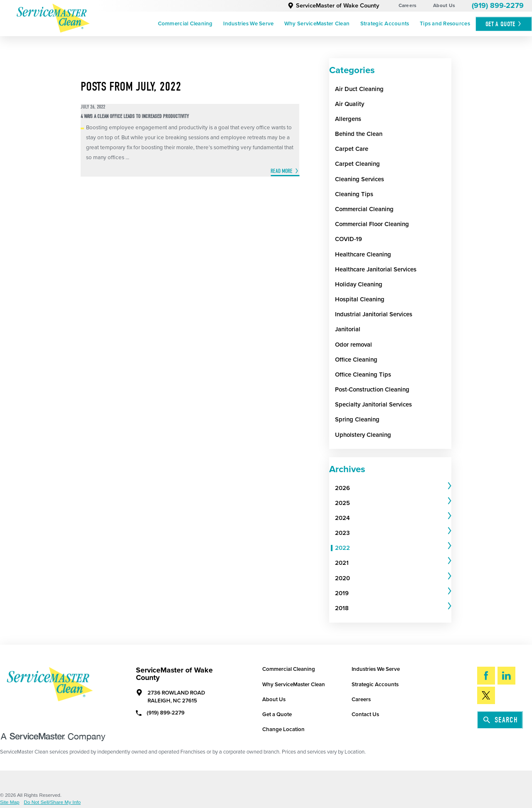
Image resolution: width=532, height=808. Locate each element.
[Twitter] (486, 696)
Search (501, 720)
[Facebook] (486, 676)
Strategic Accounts (385, 24)
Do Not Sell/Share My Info (52, 803)
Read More (282, 171)
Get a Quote (277, 714)
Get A (504, 24)
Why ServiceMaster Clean (317, 24)
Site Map (10, 803)
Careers (408, 5)
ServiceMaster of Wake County (333, 6)
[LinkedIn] (506, 676)
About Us (444, 5)
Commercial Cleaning (185, 24)
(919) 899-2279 (498, 6)
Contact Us (365, 714)
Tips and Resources (445, 24)
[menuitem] (185, 24)
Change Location (283, 729)
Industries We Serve (248, 24)
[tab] (393, 488)
